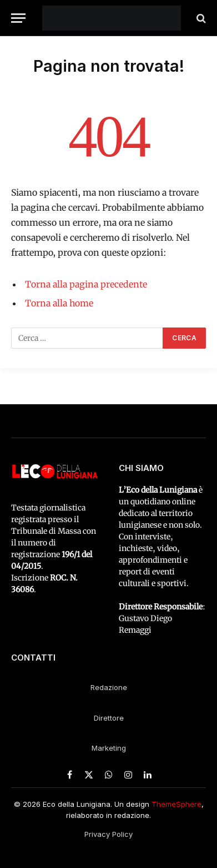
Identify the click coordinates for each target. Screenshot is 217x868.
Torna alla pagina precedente (86, 284)
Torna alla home (59, 303)
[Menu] (18, 18)
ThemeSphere (176, 804)
